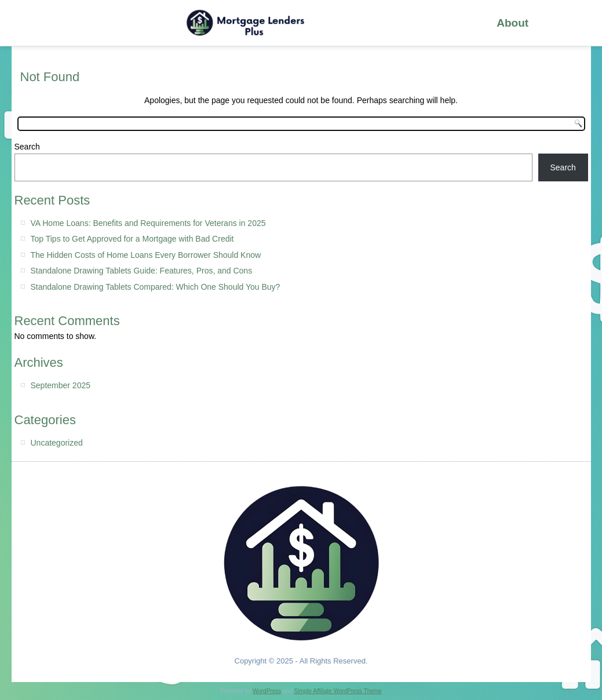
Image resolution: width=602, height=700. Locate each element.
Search (27, 147)
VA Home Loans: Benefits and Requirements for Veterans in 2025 (148, 223)
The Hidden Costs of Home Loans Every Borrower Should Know (146, 255)
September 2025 (61, 385)
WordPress (267, 691)
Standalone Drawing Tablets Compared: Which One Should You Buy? (156, 287)
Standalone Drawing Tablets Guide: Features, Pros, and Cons (142, 271)
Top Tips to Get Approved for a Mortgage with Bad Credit (132, 239)
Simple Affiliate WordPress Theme (338, 691)
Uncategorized (57, 443)
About (512, 23)
